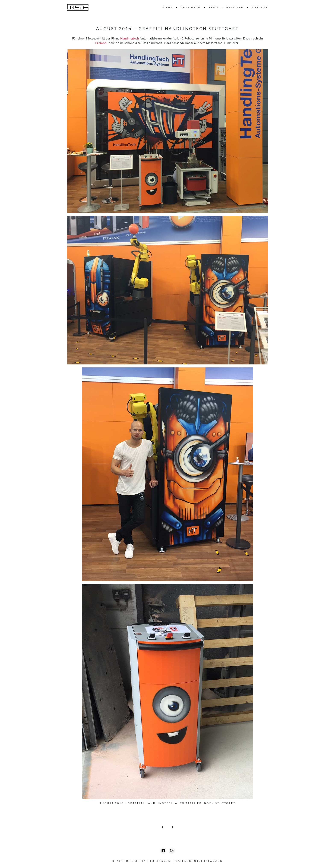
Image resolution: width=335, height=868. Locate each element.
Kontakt (260, 7)
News (214, 7)
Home (168, 7)
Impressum (161, 861)
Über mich (191, 7)
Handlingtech (130, 38)
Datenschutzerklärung (199, 861)
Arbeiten (235, 7)
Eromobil (102, 43)
